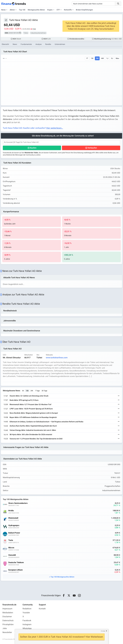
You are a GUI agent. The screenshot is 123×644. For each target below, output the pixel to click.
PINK (34, 29)
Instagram (27, 624)
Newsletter (7, 632)
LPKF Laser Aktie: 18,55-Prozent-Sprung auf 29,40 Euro (31, 409)
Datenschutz (8, 621)
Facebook (27, 621)
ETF (58, 10)
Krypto (50, 10)
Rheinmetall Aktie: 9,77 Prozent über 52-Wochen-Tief (30, 405)
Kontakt (42, 609)
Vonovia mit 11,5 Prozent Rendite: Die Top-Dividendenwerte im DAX (36, 439)
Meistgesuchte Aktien (36, 10)
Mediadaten (8, 613)
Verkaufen (92, 148)
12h (27, 391)
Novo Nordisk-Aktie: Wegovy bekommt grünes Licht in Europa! (34, 413)
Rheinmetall (13, 518)
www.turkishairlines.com (57, 358)
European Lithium (16, 570)
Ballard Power (14, 533)
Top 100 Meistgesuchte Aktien (62, 577)
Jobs (5, 628)
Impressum (7, 609)
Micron (11, 548)
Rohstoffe (68, 10)
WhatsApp (27, 628)
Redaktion (27, 609)
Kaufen (33, 148)
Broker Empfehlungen (84, 10)
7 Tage (37, 391)
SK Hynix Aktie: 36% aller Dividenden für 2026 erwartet (31, 435)
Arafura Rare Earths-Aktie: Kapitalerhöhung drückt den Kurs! (33, 426)
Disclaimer (7, 617)
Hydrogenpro (14, 525)
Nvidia (11, 511)
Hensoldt (12, 555)
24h (32, 391)
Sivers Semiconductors (18, 503)
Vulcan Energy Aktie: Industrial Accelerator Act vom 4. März (33, 430)
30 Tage (44, 391)
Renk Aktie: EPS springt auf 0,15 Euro (24, 400)
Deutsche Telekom (16, 563)
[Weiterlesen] (119, 396)
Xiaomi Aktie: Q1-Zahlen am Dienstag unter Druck (29, 396)
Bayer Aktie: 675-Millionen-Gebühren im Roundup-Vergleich (33, 417)
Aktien (12, 10)
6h (23, 391)
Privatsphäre (8, 624)
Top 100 (22, 10)
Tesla (11, 540)
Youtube (26, 613)
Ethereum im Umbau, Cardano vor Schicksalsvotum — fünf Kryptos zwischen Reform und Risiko (46, 422)
